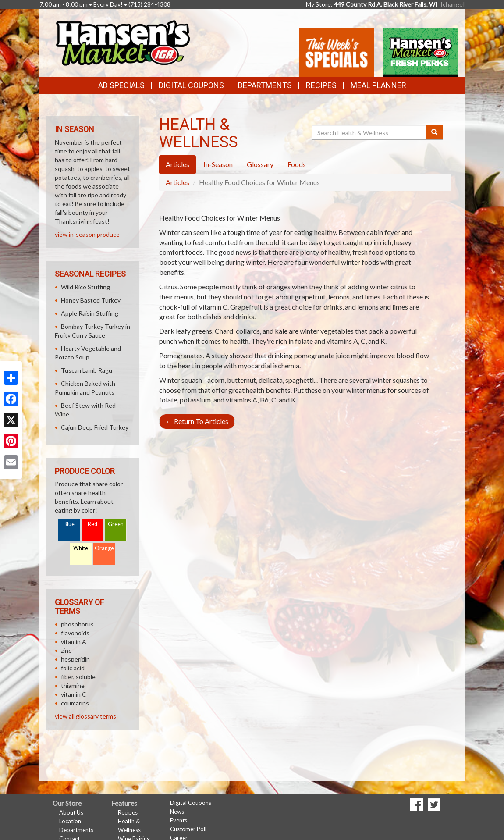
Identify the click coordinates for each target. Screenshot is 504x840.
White (81, 548)
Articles (177, 182)
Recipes (321, 85)
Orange (104, 548)
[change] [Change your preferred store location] (453, 4)
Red (92, 524)
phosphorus (77, 624)
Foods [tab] (297, 164)
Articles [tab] (177, 164)
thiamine (73, 685)
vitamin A (74, 642)
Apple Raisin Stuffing (90, 313)
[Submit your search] (435, 132)
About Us (71, 812)
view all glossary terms (85, 716)
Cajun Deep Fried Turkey (95, 427)
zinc (66, 650)
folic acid (73, 668)
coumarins (75, 703)
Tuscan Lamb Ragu (87, 370)
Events (179, 820)
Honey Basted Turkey (91, 300)
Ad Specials (121, 85)
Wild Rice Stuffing (85, 287)
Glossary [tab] (260, 164)
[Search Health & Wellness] (369, 132)
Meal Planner (378, 85)
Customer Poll (188, 829)
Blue (69, 524)
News (177, 812)
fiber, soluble (78, 677)
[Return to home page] (122, 42)
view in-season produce (87, 234)
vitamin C (74, 694)
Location (70, 821)
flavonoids (75, 633)
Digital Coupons (191, 85)
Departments (76, 830)
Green (116, 524)
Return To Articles (197, 421)
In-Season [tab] (218, 164)
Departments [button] (265, 85)
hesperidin (75, 659)
